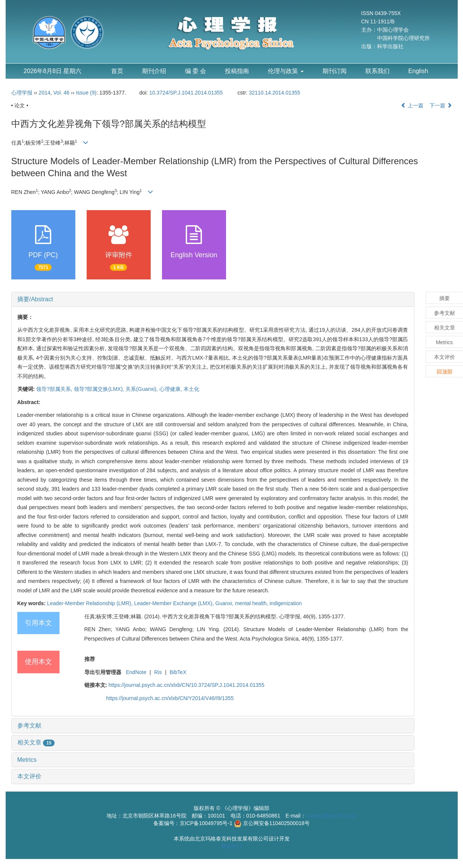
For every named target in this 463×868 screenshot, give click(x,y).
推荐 (90, 659)
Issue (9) (86, 93)
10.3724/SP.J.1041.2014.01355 (186, 93)
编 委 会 (196, 71)
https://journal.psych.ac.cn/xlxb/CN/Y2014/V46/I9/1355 (170, 698)
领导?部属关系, (55, 389)
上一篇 (412, 105)
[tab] (213, 299)
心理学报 (22, 93)
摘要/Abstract (35, 299)
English (418, 71)
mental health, (252, 603)
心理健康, (171, 389)
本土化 (191, 389)
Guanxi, (225, 603)
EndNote (136, 672)
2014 (45, 93)
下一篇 (441, 105)
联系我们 (377, 71)
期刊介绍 (154, 71)
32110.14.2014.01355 (275, 93)
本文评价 (29, 776)
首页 (117, 71)
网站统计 (232, 846)
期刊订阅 (335, 71)
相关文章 (36, 742)
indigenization (286, 603)
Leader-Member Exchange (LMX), (175, 603)
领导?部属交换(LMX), (100, 389)
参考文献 (29, 725)
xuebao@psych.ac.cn (331, 816)
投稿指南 (237, 71)
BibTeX (178, 672)
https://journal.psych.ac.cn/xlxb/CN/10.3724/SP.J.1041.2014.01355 (186, 685)
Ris (158, 672)
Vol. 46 (62, 93)
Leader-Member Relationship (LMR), (91, 603)
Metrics (27, 760)
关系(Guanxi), (142, 389)
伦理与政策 (286, 71)
